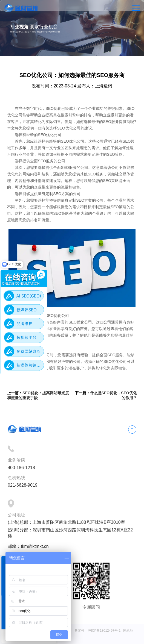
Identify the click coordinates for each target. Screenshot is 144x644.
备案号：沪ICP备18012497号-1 (97, 631)
